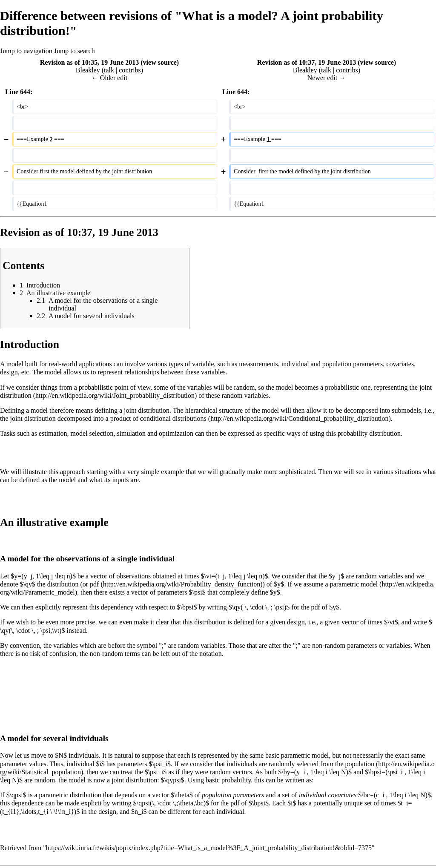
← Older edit (109, 78)
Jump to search (75, 51)
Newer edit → (327, 78)
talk (109, 70)
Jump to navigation (26, 51)
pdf (94, 584)
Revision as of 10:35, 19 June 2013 (89, 62)
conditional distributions (173, 418)
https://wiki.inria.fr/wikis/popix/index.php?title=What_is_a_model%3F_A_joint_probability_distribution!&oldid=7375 (209, 848)
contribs (130, 70)
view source (160, 62)
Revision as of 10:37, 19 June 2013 (307, 62)
